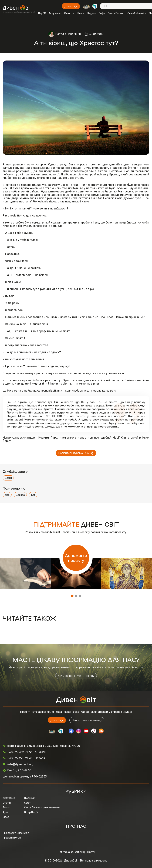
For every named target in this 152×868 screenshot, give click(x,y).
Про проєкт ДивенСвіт (16, 833)
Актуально (55, 13)
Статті (69, 13)
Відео (6, 817)
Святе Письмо (116, 13)
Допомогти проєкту (76, 558)
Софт (102, 13)
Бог (33, 495)
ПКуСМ (42, 13)
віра (7, 495)
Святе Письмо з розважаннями (42, 808)
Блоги (81, 13)
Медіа (91, 13)
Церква (20, 495)
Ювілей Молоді (137, 13)
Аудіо (6, 812)
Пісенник (29, 798)
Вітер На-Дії (31, 812)
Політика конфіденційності (76, 852)
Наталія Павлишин (68, 34)
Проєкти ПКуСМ (12, 838)
